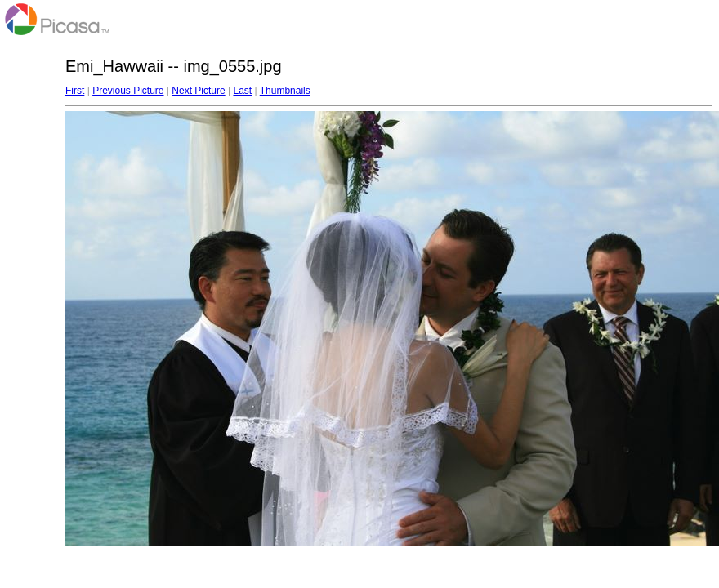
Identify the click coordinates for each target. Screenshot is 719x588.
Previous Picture (128, 91)
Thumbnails (285, 91)
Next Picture (198, 91)
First (75, 91)
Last (242, 91)
